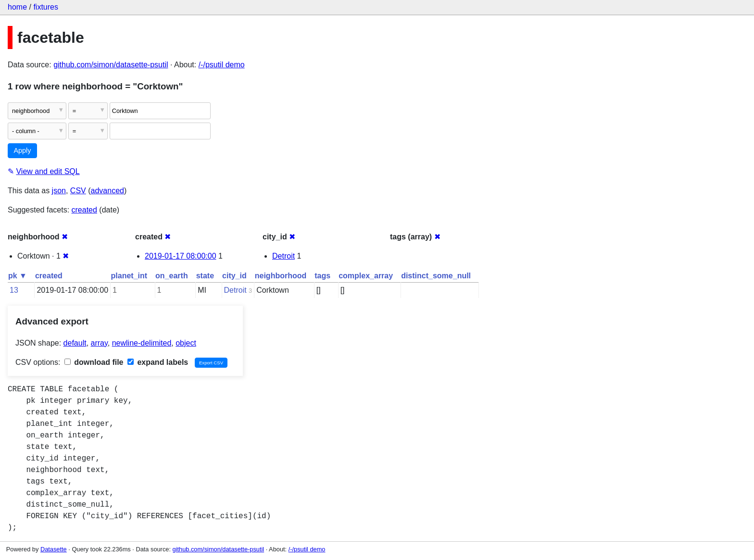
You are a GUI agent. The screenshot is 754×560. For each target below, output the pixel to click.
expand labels (158, 362)
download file (94, 362)
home (17, 7)
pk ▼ (18, 276)
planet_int (129, 276)
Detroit (283, 256)
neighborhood (281, 276)
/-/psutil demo (222, 65)
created (84, 210)
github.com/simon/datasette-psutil (111, 65)
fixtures (46, 7)
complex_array (366, 276)
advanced (107, 191)
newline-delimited (142, 343)
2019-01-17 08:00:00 (181, 256)
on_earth (172, 276)
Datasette (54, 549)
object (186, 343)
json (59, 191)
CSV (78, 191)
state (205, 276)
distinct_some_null (436, 276)
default (75, 343)
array (99, 343)
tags (322, 276)
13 (14, 290)
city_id (234, 276)
